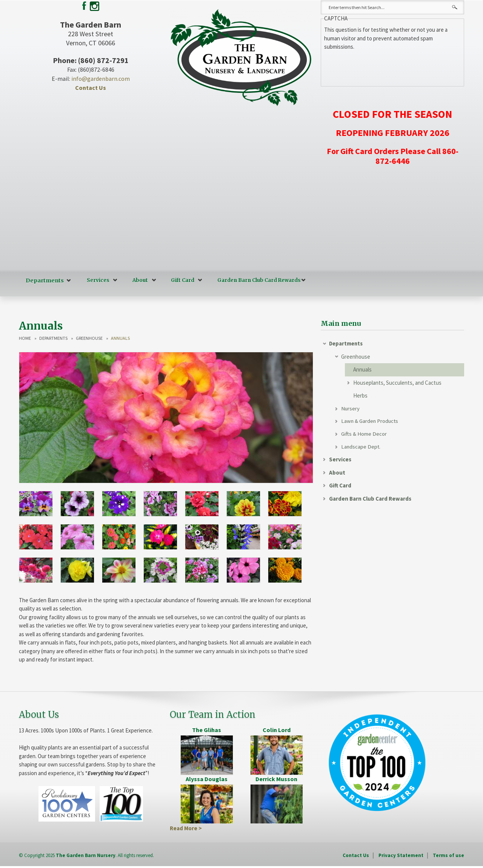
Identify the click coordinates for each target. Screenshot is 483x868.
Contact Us (91, 88)
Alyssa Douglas (207, 778)
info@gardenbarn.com (101, 79)
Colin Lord (277, 729)
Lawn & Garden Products (370, 421)
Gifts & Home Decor (364, 434)
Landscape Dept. (361, 447)
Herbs (360, 395)
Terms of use (448, 855)
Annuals (362, 369)
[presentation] (381, 66)
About (138, 280)
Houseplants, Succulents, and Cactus (397, 382)
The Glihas (207, 729)
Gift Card (180, 280)
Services (96, 280)
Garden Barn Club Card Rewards (257, 280)
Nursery (351, 408)
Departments (44, 280)
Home (25, 338)
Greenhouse (89, 338)
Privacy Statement (401, 855)
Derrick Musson (276, 778)
